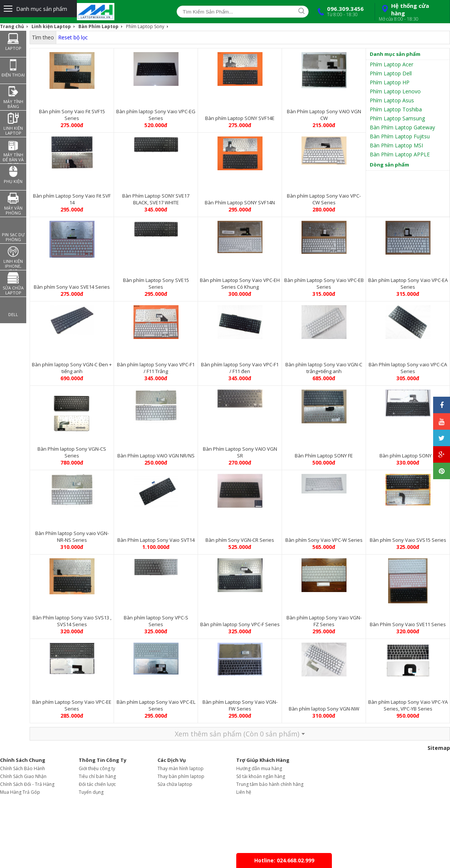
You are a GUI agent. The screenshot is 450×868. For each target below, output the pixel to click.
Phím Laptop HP (390, 82)
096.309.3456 (339, 11)
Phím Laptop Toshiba (396, 109)
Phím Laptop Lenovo (395, 91)
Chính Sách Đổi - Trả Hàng (27, 784)
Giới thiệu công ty (97, 768)
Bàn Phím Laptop (98, 26)
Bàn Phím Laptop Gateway (402, 127)
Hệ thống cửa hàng (411, 12)
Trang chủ (12, 26)
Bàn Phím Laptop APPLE (400, 154)
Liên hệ (244, 792)
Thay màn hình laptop (181, 768)
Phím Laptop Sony (145, 26)
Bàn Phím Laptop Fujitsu (400, 136)
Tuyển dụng (91, 792)
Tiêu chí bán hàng (97, 776)
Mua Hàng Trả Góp (20, 792)
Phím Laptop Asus (392, 100)
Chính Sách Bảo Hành (22, 768)
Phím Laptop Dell (391, 73)
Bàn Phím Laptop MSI (396, 145)
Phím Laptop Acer (391, 64)
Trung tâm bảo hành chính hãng (270, 784)
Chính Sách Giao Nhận (23, 776)
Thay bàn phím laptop (181, 776)
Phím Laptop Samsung (397, 118)
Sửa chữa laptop (175, 784)
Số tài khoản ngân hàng (261, 776)
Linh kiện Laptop (51, 26)
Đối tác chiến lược (97, 784)
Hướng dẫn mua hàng (259, 768)
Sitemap (439, 748)
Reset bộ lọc (73, 37)
